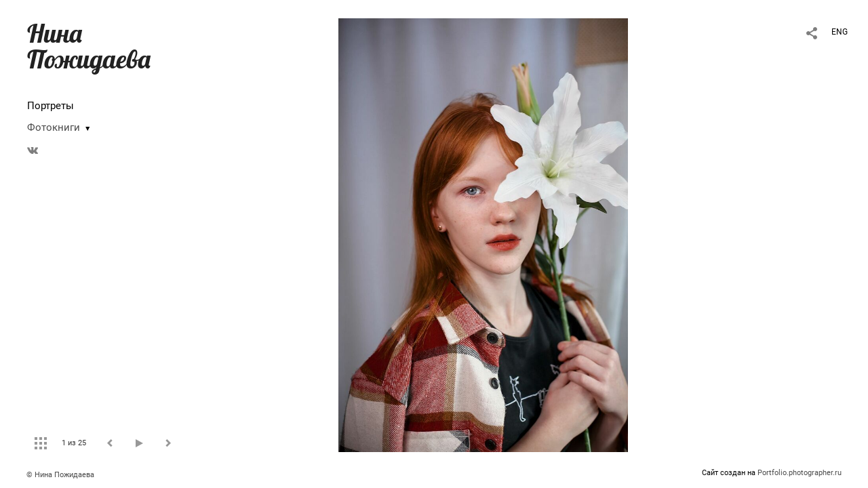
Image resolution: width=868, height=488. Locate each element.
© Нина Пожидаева (60, 475)
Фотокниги (54, 127)
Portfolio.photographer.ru (800, 473)
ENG (840, 32)
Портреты (51, 106)
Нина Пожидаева (89, 46)
